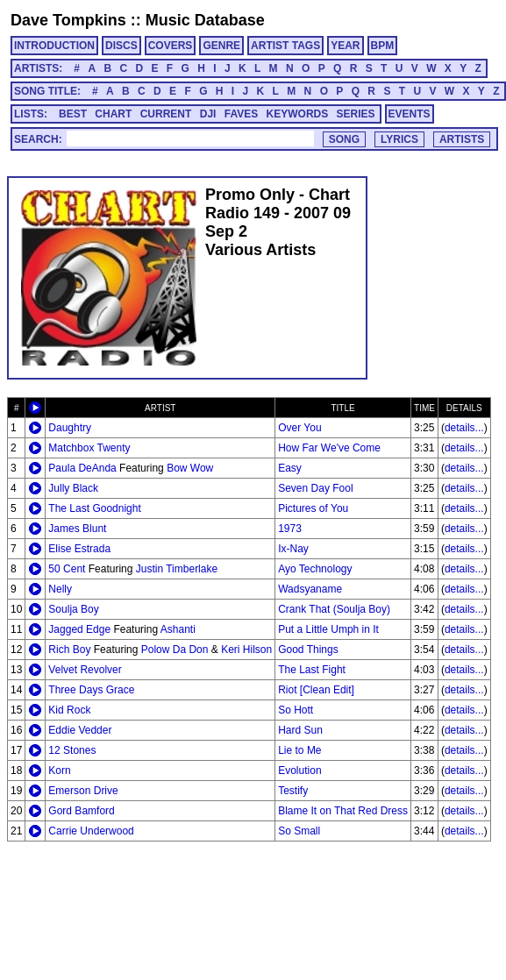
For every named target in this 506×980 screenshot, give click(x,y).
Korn (59, 771)
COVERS (171, 46)
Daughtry (70, 428)
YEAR (345, 46)
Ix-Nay (293, 549)
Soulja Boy (73, 609)
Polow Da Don (175, 650)
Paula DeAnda (82, 468)
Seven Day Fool (315, 488)
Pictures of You (313, 508)
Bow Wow (190, 468)
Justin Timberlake (177, 569)
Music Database (205, 20)
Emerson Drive (83, 791)
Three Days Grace (91, 690)
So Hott (296, 710)
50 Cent (67, 569)
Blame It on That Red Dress (343, 811)
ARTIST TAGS (285, 46)
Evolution (299, 771)
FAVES (241, 114)
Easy (290, 468)
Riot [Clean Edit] (316, 690)
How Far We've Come (329, 448)
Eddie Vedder (80, 730)
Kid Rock (69, 710)
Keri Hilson (246, 650)
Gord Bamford (81, 811)
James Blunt (77, 529)
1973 (290, 529)
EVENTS (410, 114)
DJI (208, 114)
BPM (383, 46)
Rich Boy (69, 650)
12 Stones (72, 750)
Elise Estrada (79, 549)
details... (464, 428)
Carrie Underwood (91, 831)
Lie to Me (299, 750)
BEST (73, 114)
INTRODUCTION (54, 46)
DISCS (121, 46)
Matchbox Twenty (89, 448)
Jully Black (73, 488)
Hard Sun (300, 730)
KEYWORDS (298, 114)
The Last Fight (312, 670)
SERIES (356, 114)
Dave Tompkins (68, 20)
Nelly (60, 589)
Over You (299, 428)
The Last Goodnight (94, 508)
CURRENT (166, 114)
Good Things (308, 650)
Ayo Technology (315, 569)
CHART (113, 114)
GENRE (221, 46)
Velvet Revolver (85, 670)
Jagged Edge (79, 629)
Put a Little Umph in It (328, 629)
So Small (299, 831)
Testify (293, 791)
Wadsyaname (310, 589)
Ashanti (178, 629)
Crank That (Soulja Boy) (334, 609)
